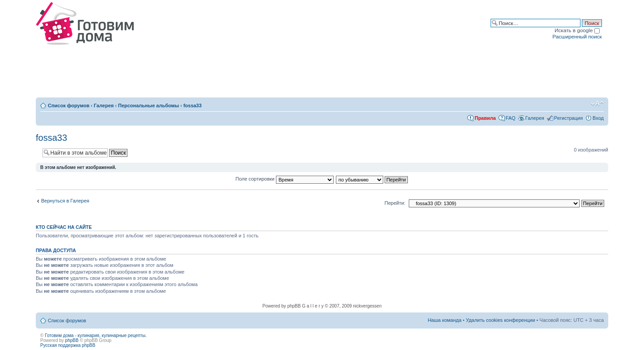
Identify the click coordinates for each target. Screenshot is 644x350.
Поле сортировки (285, 179)
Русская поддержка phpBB (68, 345)
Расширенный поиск (577, 36)
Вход (598, 118)
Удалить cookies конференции (501, 320)
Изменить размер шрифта (597, 104)
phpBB (72, 340)
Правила (485, 118)
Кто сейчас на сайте (64, 227)
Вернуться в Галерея (65, 201)
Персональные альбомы (148, 105)
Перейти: (395, 203)
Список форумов (69, 105)
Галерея (104, 105)
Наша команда (444, 320)
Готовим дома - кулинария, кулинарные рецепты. (96, 335)
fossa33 (193, 105)
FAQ (511, 118)
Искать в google (577, 30)
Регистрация (568, 118)
